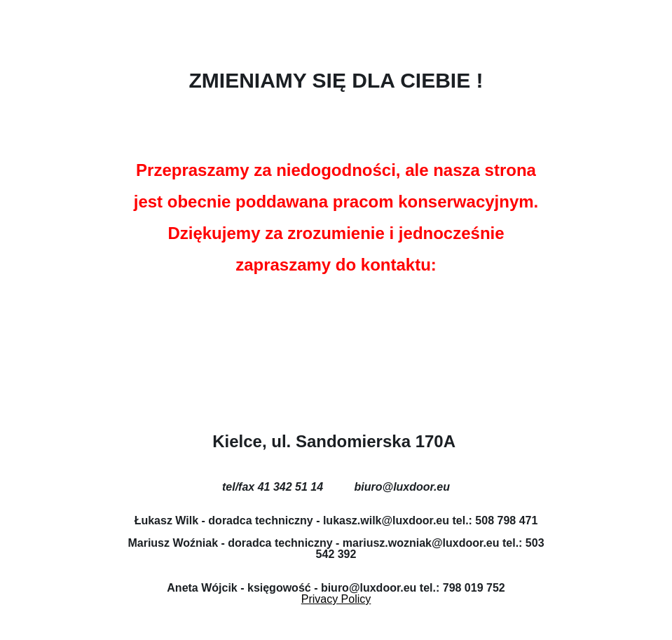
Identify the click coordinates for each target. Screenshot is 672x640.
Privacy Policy (336, 599)
